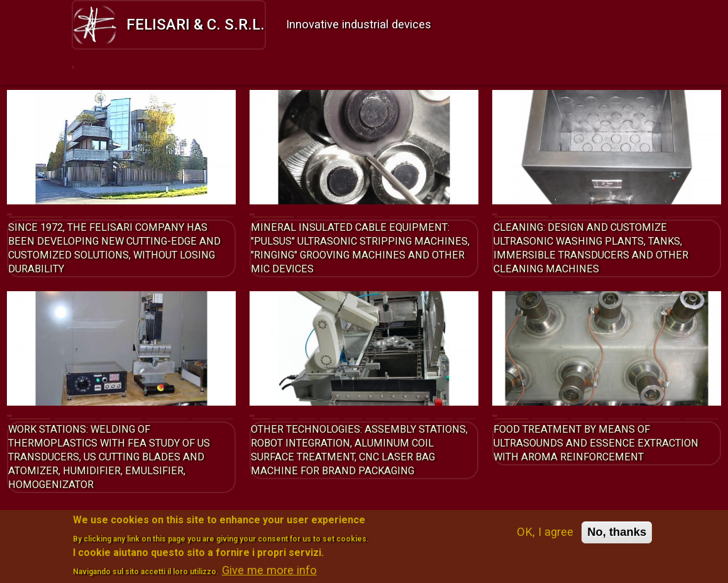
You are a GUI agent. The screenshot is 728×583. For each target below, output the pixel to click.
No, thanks (617, 537)
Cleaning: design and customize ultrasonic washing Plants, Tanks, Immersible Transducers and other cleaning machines (605, 252)
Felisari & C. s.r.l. (169, 25)
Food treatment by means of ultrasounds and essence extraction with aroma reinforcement (584, 461)
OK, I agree (545, 537)
